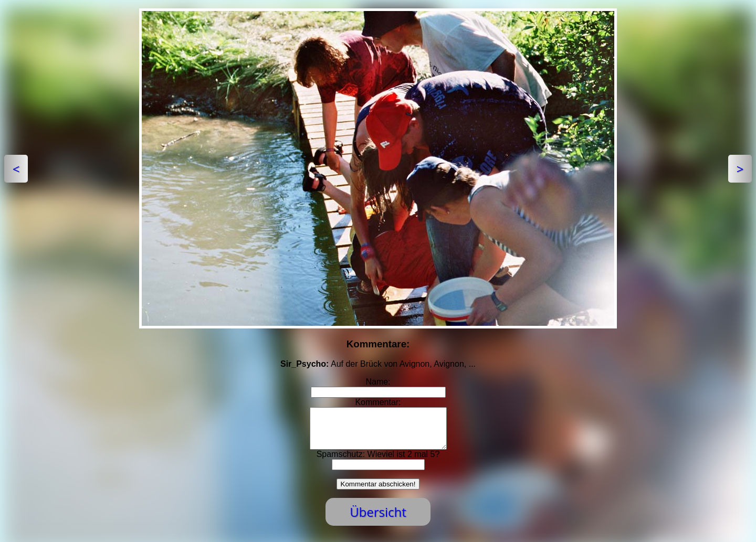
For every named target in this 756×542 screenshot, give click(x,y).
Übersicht (378, 520)
